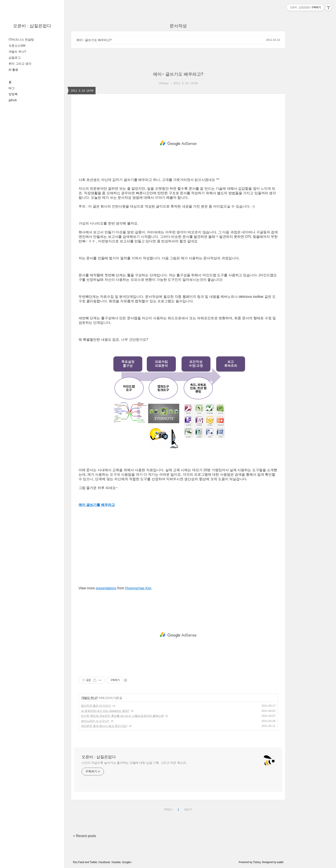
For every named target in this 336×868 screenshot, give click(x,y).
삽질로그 (15, 58)
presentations (106, 588)
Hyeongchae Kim (138, 588)
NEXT (188, 809)
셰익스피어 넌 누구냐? (95, 721)
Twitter (94, 862)
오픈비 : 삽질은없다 (32, 26)
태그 (12, 88)
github (13, 100)
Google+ (127, 862)
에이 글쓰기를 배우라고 (97, 505)
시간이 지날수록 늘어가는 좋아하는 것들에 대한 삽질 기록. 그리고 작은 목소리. (134, 763)
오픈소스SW (17, 46)
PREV (168, 809)
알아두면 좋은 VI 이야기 (96, 706)
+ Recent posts (84, 836)
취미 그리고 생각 (20, 64)
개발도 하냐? (17, 52)
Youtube (116, 862)
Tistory (257, 862)
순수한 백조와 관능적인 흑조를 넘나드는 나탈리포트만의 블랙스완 (122, 716)
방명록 (13, 94)
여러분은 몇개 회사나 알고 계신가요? (104, 726)
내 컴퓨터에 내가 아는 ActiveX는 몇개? (105, 711)
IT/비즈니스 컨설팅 (21, 40)
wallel (280, 862)
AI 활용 (13, 70)
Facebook (104, 862)
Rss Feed (78, 862)
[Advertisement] (178, 143)
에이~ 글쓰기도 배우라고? (94, 40)
